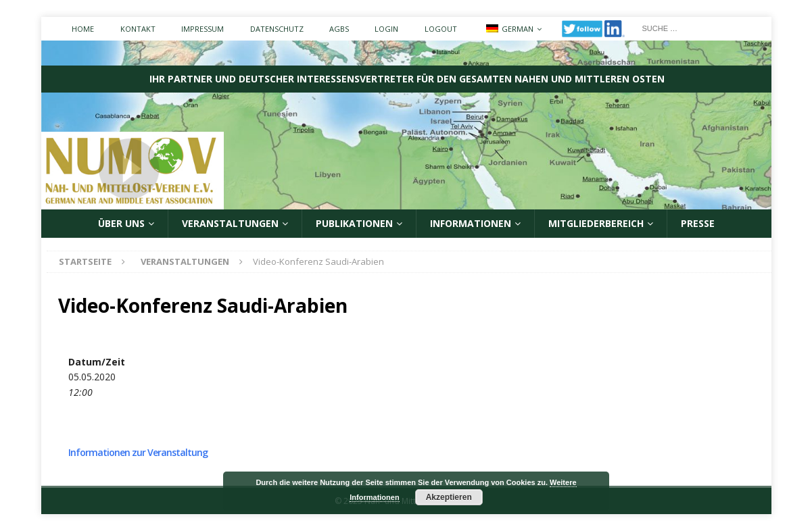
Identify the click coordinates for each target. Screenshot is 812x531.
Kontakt (138, 29)
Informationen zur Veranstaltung (138, 452)
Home (83, 29)
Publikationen (354, 223)
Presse (698, 223)
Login (386, 29)
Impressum (202, 29)
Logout (441, 29)
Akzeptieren (449, 497)
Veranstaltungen (230, 223)
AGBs (339, 29)
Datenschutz (277, 29)
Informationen (471, 223)
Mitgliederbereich (596, 223)
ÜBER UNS (121, 223)
